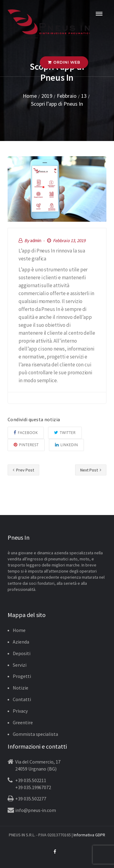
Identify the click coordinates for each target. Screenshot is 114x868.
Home (19, 630)
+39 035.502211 (31, 780)
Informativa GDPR (89, 835)
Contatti (22, 699)
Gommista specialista (35, 734)
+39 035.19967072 (33, 787)
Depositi (22, 653)
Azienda (21, 642)
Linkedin (66, 445)
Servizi (20, 665)
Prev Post (23, 470)
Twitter (65, 433)
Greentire (23, 722)
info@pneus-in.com (36, 810)
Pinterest (26, 445)
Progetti (22, 676)
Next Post (91, 470)
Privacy (20, 711)
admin (36, 240)
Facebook (26, 433)
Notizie (21, 688)
